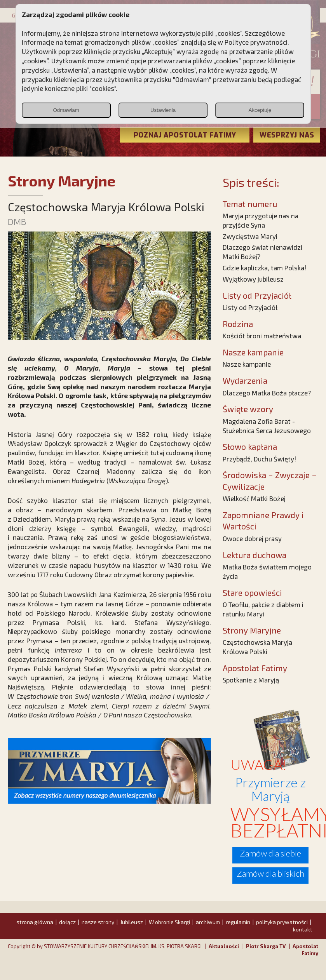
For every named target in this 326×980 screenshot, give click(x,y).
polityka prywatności (282, 922)
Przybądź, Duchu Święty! (259, 459)
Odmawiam (66, 110)
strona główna (35, 922)
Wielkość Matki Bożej (254, 498)
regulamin (238, 922)
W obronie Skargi (169, 922)
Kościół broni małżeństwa (262, 336)
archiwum (208, 922)
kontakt (303, 929)
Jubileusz (132, 922)
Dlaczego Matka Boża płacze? (267, 393)
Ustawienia (163, 110)
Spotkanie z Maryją (251, 680)
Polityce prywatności (256, 42)
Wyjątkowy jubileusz (253, 279)
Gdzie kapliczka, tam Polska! (264, 268)
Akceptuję (260, 110)
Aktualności (224, 946)
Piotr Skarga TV (266, 946)
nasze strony (98, 922)
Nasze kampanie (247, 364)
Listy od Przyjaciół (250, 307)
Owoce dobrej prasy (252, 538)
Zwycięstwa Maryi (250, 236)
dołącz (67, 922)
